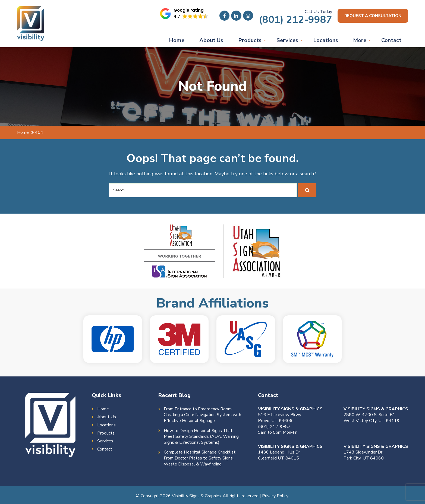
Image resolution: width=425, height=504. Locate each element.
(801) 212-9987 (292, 20)
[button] (181, 14)
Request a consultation (371, 16)
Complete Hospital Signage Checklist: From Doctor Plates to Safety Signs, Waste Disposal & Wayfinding (200, 458)
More (360, 40)
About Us (211, 40)
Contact (391, 40)
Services (287, 40)
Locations (326, 40)
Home (177, 40)
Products (250, 40)
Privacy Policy (275, 496)
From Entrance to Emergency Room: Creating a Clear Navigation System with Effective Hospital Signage (202, 415)
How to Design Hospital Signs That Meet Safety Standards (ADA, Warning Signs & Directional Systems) (201, 437)
